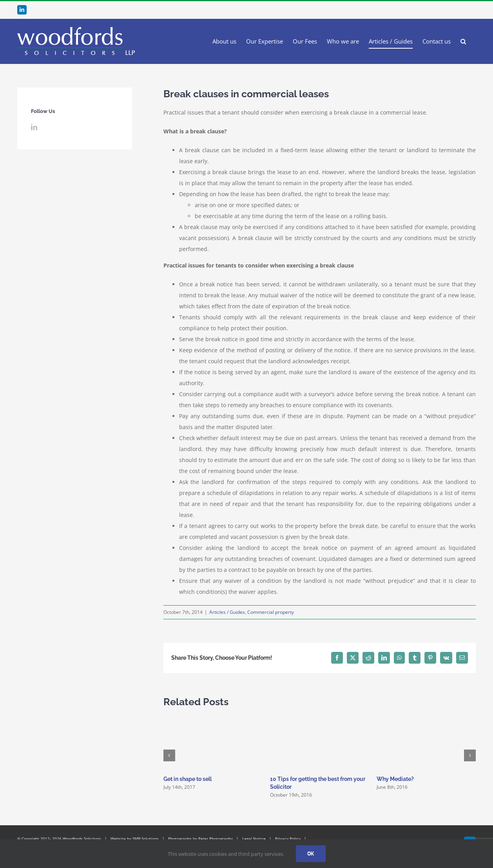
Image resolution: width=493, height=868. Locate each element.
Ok (311, 853)
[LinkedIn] (34, 127)
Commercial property (271, 612)
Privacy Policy (288, 839)
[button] (463, 41)
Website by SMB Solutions (135, 839)
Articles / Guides (227, 612)
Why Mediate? (395, 779)
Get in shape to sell (188, 779)
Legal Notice (254, 839)
